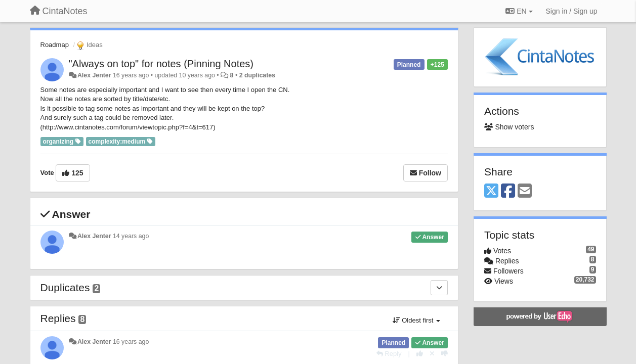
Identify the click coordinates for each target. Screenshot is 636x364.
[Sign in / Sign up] (572, 11)
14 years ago (131, 236)
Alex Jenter (94, 75)
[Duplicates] (439, 288)
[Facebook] (508, 191)
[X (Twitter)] (491, 191)
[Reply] (389, 354)
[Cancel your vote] (432, 354)
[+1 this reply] (420, 354)
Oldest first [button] (416, 320)
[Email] (525, 191)
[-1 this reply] (444, 354)
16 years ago (131, 342)
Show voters (509, 127)
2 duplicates (257, 75)
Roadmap (55, 45)
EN (519, 11)
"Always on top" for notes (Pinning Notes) (161, 64)
